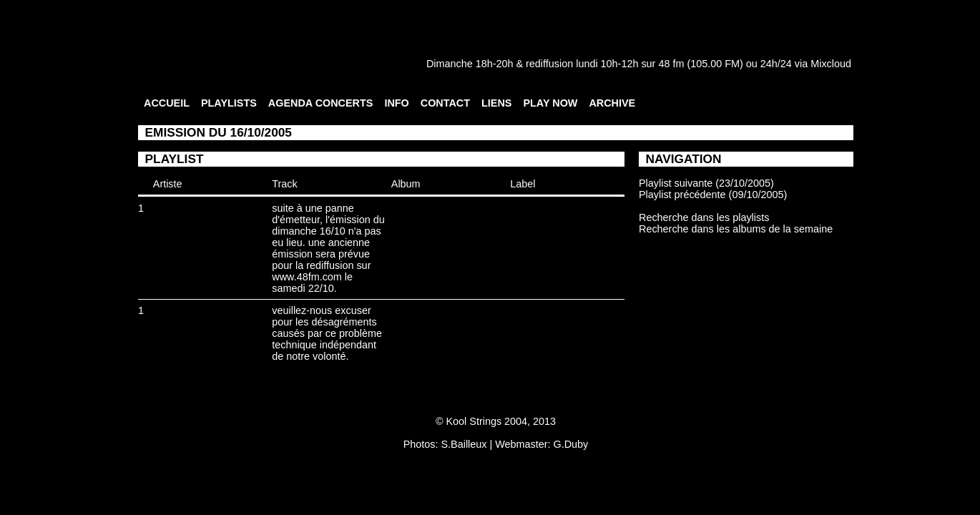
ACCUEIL (167, 103)
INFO (396, 103)
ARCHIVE (612, 103)
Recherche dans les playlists (704, 217)
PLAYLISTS (229, 103)
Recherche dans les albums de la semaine (736, 229)
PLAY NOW (550, 103)
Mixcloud (831, 64)
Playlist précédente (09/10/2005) (713, 195)
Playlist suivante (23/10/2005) (706, 183)
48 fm (671, 64)
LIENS (496, 103)
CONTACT (445, 103)
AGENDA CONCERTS (321, 103)
